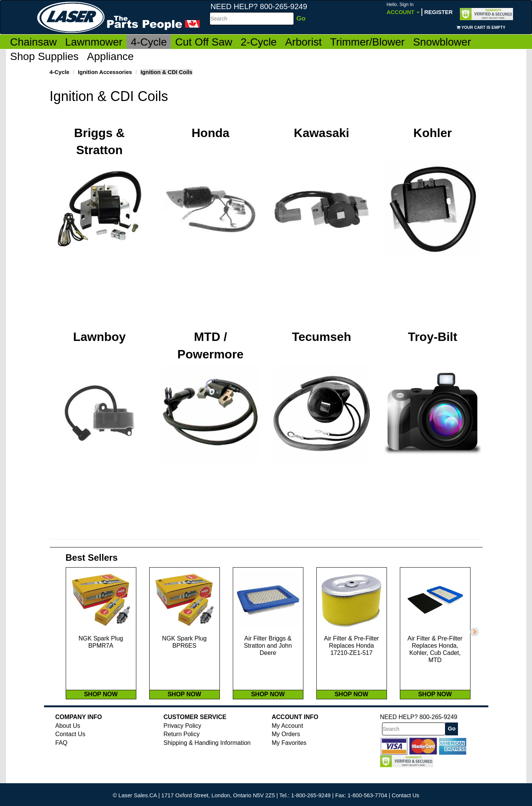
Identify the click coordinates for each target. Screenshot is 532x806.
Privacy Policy (183, 742)
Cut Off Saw (204, 42)
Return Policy (182, 750)
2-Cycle (259, 42)
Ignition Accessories (105, 72)
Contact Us (70, 750)
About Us (68, 742)
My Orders (286, 750)
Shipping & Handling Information (207, 759)
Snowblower (442, 42)
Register (438, 12)
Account (403, 9)
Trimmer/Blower (367, 42)
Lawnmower (94, 42)
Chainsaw (34, 42)
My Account (288, 742)
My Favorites (289, 759)
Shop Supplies (45, 56)
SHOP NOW (101, 710)
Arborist (303, 42)
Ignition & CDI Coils (167, 72)
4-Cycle (149, 42)
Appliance (110, 56)
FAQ (62, 759)
